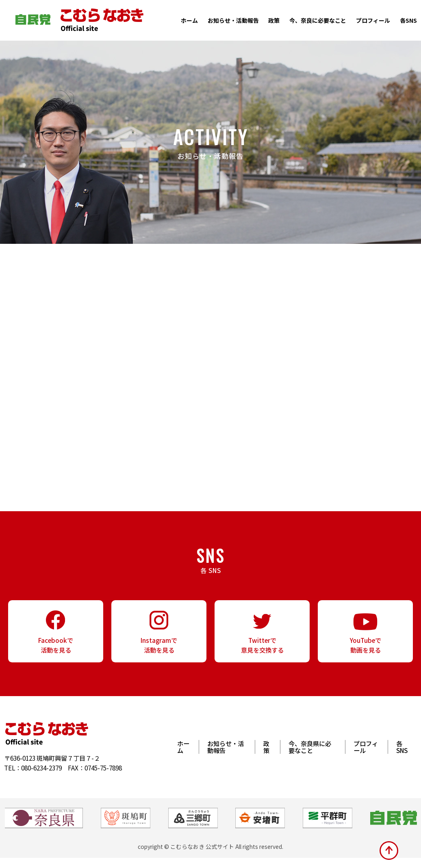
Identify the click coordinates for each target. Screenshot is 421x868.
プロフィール (373, 20)
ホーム (189, 20)
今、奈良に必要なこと (318, 20)
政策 (274, 20)
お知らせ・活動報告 (233, 20)
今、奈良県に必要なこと (310, 757)
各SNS (408, 20)
